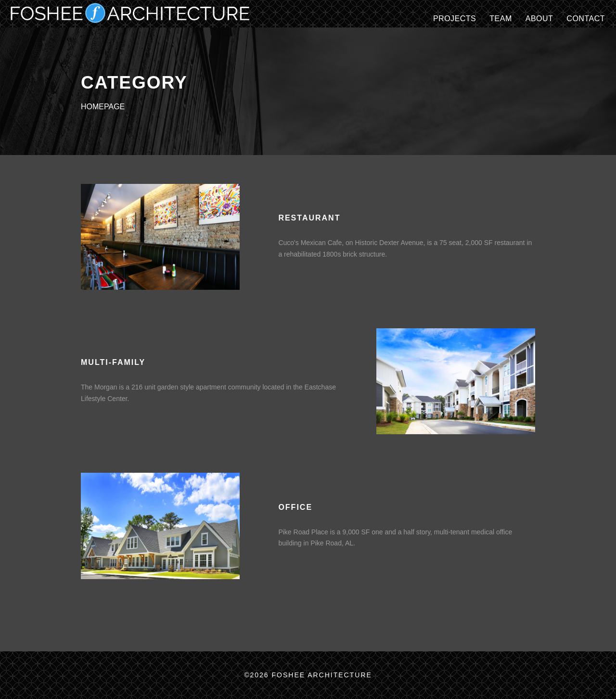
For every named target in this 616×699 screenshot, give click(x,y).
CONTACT (586, 19)
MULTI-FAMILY (113, 362)
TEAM (500, 19)
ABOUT (539, 19)
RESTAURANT (309, 218)
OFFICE (295, 507)
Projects (455, 19)
